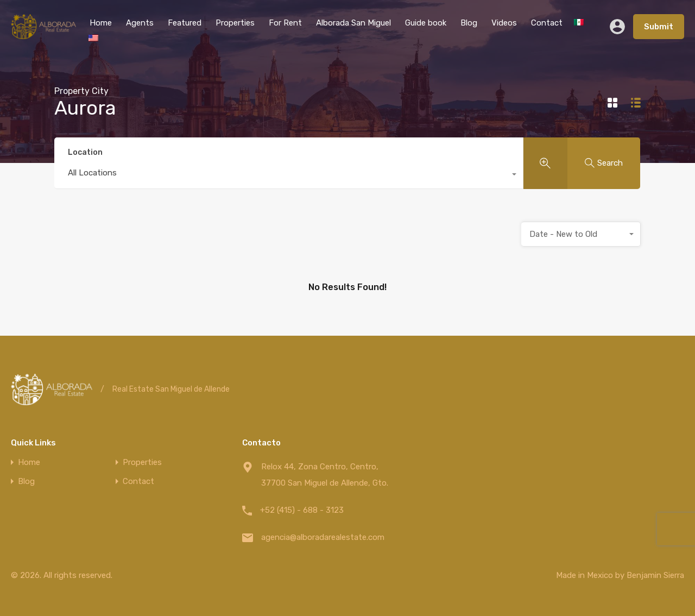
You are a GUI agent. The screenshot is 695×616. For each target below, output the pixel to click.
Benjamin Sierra (655, 575)
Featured (185, 23)
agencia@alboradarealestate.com (323, 537)
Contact (547, 23)
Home (101, 23)
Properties (235, 23)
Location (85, 152)
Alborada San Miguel (353, 23)
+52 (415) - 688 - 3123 (302, 510)
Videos (504, 23)
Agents (140, 23)
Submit (659, 27)
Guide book (426, 23)
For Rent (285, 23)
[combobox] (289, 175)
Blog (469, 23)
